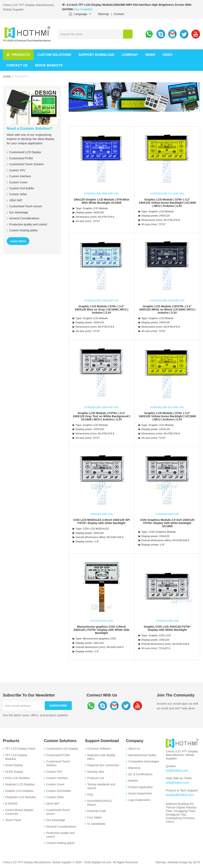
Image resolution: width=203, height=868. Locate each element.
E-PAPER (11, 804)
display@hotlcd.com (179, 795)
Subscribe (58, 705)
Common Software (99, 749)
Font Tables (95, 817)
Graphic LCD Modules (19, 791)
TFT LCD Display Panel (20, 749)
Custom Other (55, 797)
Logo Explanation (139, 800)
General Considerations (61, 827)
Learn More (18, 241)
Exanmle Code (97, 811)
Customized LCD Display (62, 749)
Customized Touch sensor (58, 812)
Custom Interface (57, 778)
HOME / (8, 76)
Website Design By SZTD (184, 862)
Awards (133, 781)
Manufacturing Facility (142, 755)
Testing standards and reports (101, 786)
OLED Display (14, 772)
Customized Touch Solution (58, 763)
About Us (134, 749)
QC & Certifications (140, 774)
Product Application (140, 787)
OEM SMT (53, 804)
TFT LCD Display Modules (16, 757)
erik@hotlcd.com (177, 783)
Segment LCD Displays (20, 784)
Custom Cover (55, 784)
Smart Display (14, 765)
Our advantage (56, 820)
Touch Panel (13, 820)
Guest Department (140, 793)
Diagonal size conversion (103, 765)
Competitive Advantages (144, 761)
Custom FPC (54, 772)
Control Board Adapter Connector (19, 812)
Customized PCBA (58, 755)
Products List (95, 778)
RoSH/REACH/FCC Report (100, 803)
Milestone (134, 768)
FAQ (90, 795)
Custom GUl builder (59, 791)
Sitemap (103, 14)
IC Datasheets (96, 824)
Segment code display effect (101, 757)
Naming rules (96, 772)
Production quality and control (60, 835)
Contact (119, 14)
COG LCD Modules (17, 778)
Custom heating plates (60, 843)
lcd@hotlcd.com (177, 771)
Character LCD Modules (21, 797)
